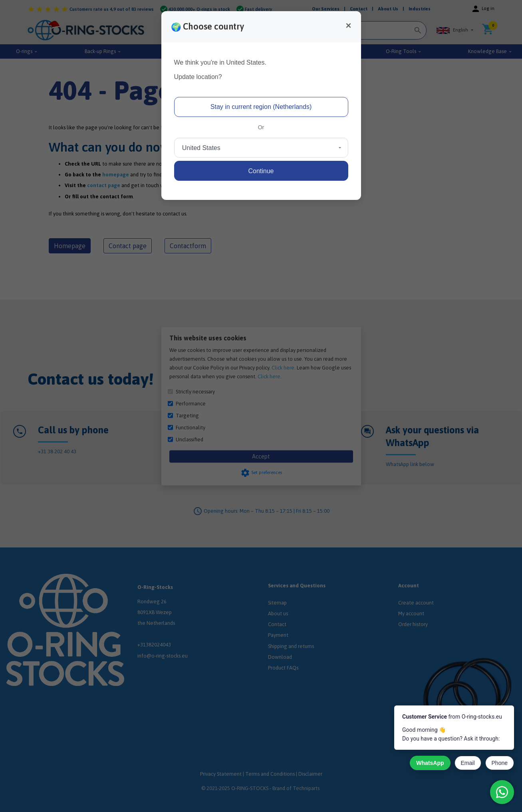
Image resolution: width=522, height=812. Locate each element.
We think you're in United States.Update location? (220, 70)
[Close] (348, 26)
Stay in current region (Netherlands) (261, 107)
